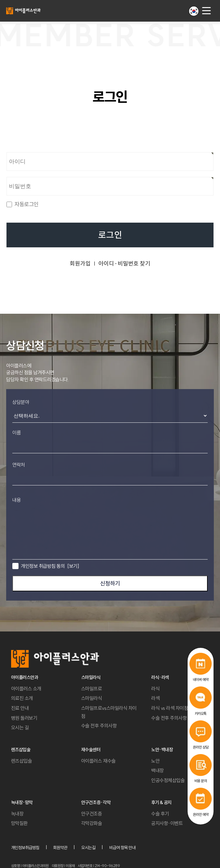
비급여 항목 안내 (122, 848)
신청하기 (110, 583)
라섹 (155, 698)
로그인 (110, 235)
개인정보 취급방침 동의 (50, 566)
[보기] (73, 566)
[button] (194, 11)
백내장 (158, 770)
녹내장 (17, 814)
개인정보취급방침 (25, 848)
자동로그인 (27, 204)
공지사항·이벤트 (167, 823)
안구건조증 (92, 814)
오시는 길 (20, 728)
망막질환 (19, 823)
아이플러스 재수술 (98, 761)
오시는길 (88, 848)
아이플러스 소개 (26, 689)
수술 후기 (160, 814)
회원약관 (60, 848)
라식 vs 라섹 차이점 (170, 708)
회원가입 (80, 264)
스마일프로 (92, 689)
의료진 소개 (22, 698)
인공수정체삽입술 (168, 780)
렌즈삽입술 (22, 761)
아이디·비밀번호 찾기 (124, 264)
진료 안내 (20, 708)
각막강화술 (92, 823)
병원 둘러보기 (24, 718)
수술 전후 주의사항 (99, 726)
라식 (155, 689)
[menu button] (206, 11)
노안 (155, 761)
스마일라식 (92, 698)
